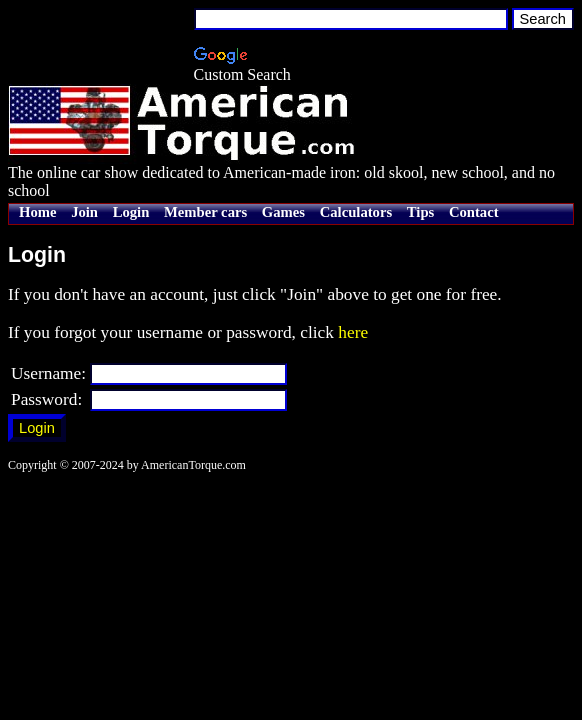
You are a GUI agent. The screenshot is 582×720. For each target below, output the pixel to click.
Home (37, 212)
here (353, 332)
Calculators (356, 212)
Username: (48, 373)
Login (131, 212)
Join (84, 212)
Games (283, 212)
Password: (46, 399)
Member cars (205, 212)
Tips (420, 212)
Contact (474, 212)
